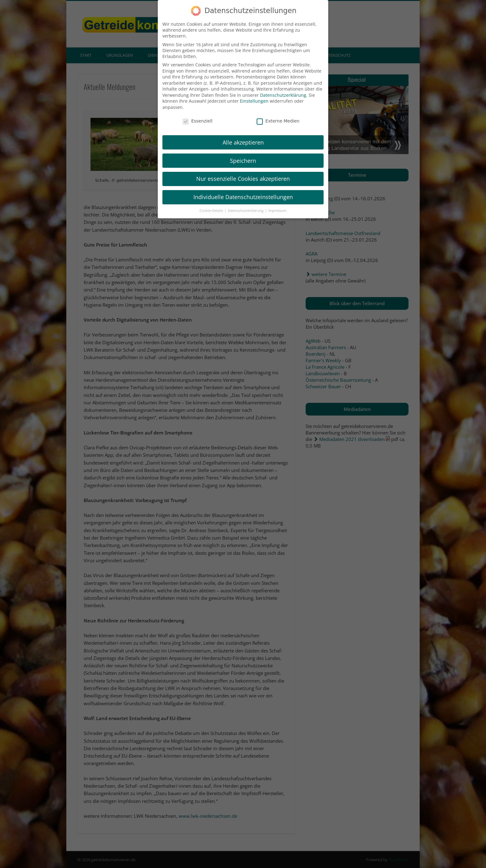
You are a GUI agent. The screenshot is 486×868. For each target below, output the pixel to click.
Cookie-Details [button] (212, 203)
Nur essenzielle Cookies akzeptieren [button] (243, 171)
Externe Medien (278, 114)
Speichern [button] (243, 153)
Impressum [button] (277, 203)
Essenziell (198, 114)
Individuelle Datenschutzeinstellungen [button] (243, 189)
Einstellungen (254, 94)
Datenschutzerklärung (283, 88)
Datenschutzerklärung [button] (246, 203)
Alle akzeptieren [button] (243, 135)
